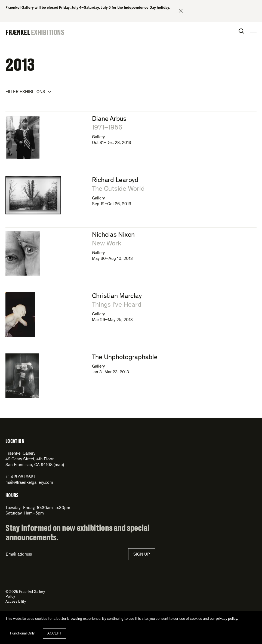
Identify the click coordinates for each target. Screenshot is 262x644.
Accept (54, 634)
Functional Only (22, 634)
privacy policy (226, 619)
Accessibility (16, 602)
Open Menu (253, 31)
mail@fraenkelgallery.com (29, 483)
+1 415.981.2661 (20, 477)
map (59, 465)
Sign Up (142, 554)
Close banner (181, 11)
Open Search (241, 31)
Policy (10, 597)
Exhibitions (48, 32)
